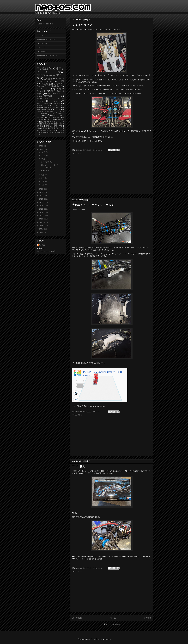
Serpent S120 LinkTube (48, 86)
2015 (41, 202)
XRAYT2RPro (43, 99)
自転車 (57, 84)
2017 (41, 196)
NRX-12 (40, 120)
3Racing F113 (42, 103)
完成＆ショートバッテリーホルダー (94, 205)
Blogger (108, 639)
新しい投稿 (77, 618)
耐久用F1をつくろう (49, 122)
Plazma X (57, 103)
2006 (41, 232)
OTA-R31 (40, 126)
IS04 (46, 116)
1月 (43, 185)
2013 (41, 209)
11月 (43, 156)
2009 (41, 222)
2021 (41, 146)
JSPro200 (48, 107)
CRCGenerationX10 (49, 75)
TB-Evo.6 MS (54, 118)
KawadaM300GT (44, 96)
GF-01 (45, 128)
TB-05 (39, 47)
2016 (41, 199)
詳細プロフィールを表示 (46, 251)
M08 (38, 128)
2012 (41, 212)
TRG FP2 (40, 51)
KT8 (52, 128)
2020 (41, 149)
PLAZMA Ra (54, 94)
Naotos (42, 245)
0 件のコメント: (99, 150)
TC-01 (80, 153)
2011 (41, 216)
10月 (43, 159)
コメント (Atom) (114, 624)
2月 (43, 181)
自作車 (58, 109)
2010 (41, 219)
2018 (41, 192)
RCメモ (59, 128)
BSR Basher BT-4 (44, 109)
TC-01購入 (79, 467)
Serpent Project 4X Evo (46, 39)
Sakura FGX (48, 124)
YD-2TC (61, 120)
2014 (41, 206)
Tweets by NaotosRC (45, 24)
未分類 (61, 81)
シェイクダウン (82, 25)
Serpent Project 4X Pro (45, 55)
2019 (41, 189)
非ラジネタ (51, 70)
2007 (41, 229)
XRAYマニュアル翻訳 (45, 112)
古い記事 (48, 79)
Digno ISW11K (54, 132)
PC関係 (45, 84)
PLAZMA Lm (42, 105)
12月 (43, 152)
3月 (43, 178)
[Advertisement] (112, 175)
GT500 (58, 107)
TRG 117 (49, 126)
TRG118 (40, 43)
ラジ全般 (40, 35)
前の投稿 (147, 618)
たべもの (55, 101)
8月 (43, 175)
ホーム (113, 618)
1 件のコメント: (99, 412)
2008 (41, 226)
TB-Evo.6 (49, 81)
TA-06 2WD (43, 89)
